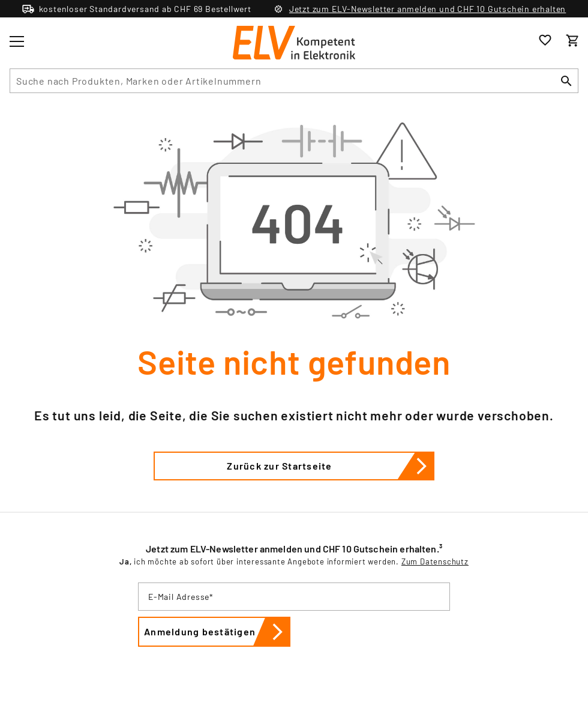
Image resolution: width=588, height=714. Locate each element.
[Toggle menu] (17, 41)
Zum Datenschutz (435, 561)
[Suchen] (566, 81)
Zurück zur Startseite (331, 466)
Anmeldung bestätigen (217, 632)
